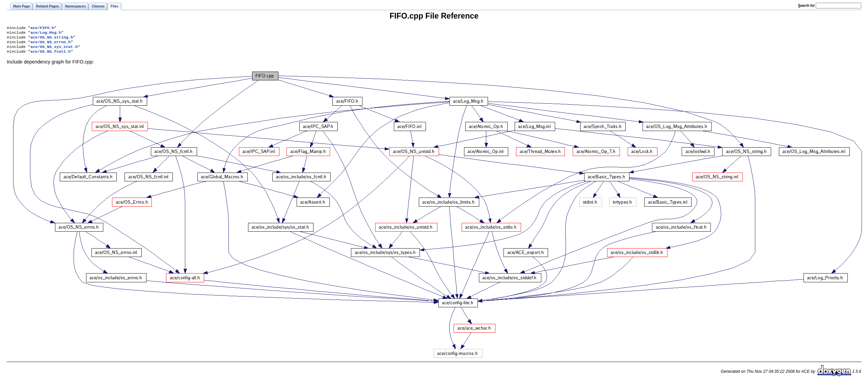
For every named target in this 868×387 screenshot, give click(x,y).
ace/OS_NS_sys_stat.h (54, 50)
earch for (806, 6)
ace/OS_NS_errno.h (50, 45)
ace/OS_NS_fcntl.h (50, 55)
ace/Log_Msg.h (46, 34)
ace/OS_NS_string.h (52, 39)
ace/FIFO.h (42, 28)
